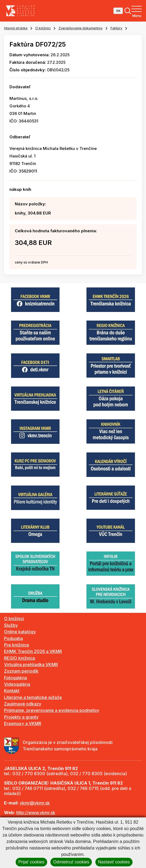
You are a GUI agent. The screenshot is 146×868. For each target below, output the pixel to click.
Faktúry (116, 28)
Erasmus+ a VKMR (23, 723)
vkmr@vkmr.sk (35, 803)
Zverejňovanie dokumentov (81, 28)
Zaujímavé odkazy (23, 704)
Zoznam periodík (21, 671)
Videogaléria (17, 684)
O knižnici (43, 28)
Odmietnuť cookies (71, 862)
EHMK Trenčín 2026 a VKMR (33, 651)
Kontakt (12, 691)
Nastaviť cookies (114, 862)
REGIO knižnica (20, 658)
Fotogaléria (15, 678)
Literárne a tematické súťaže (33, 697)
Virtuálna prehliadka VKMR (31, 665)
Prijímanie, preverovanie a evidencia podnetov (52, 710)
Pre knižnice (17, 645)
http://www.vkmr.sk (36, 813)
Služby (11, 625)
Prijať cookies (31, 862)
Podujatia (13, 638)
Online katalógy (20, 632)
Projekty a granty (21, 717)
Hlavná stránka (16, 28)
